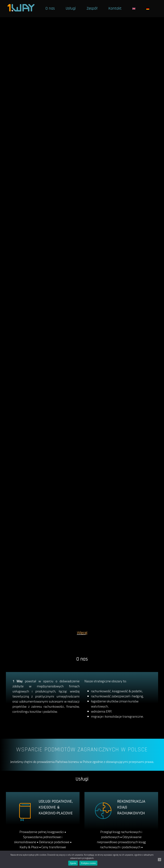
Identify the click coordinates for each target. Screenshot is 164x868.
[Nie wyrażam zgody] (160, 860)
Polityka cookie (88, 863)
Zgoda (73, 863)
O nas (50, 9)
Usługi (71, 9)
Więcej (82, 633)
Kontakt (115, 9)
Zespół (92, 9)
